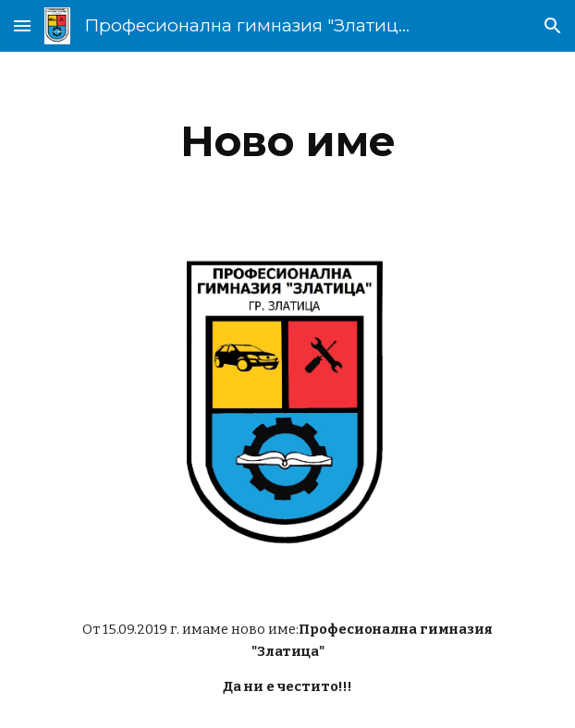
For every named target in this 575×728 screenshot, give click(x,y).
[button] (22, 25)
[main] (287, 141)
